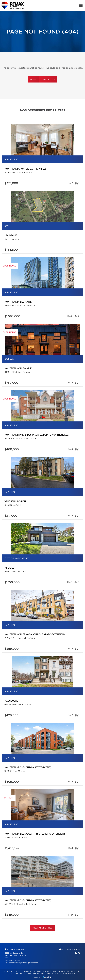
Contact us (48, 80)
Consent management (66, 973)
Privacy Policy (40, 973)
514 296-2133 (15, 960)
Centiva (47, 977)
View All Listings (42, 928)
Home (33, 80)
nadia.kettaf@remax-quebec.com (24, 963)
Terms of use (52, 973)
